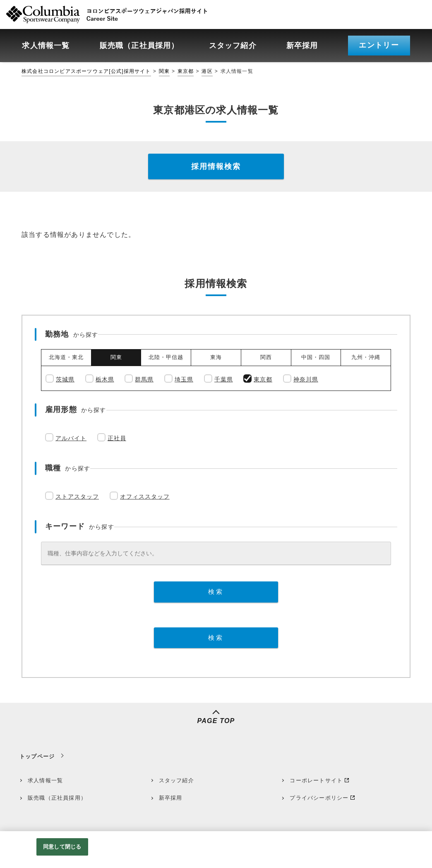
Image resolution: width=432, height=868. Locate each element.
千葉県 (224, 379)
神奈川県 (306, 379)
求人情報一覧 (45, 780)
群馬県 (144, 379)
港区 (207, 71)
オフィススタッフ (145, 497)
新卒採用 (171, 798)
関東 (164, 71)
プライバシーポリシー (319, 798)
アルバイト (71, 438)
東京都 (186, 71)
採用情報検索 (216, 166)
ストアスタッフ (77, 497)
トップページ (37, 756)
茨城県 (65, 379)
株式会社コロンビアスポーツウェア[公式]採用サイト (86, 71)
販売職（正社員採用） (57, 798)
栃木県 (105, 379)
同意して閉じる (62, 847)
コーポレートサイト (316, 780)
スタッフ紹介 (176, 780)
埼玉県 (184, 379)
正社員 (117, 438)
